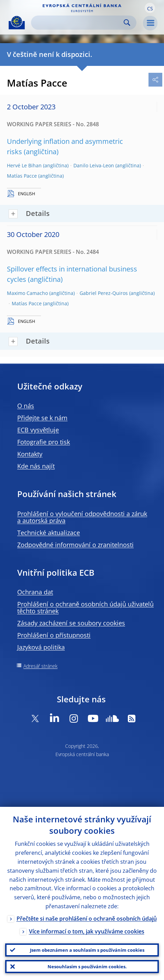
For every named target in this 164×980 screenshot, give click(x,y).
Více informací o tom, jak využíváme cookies (87, 931)
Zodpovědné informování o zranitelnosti (75, 545)
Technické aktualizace (49, 533)
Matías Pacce (22, 176)
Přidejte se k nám (42, 418)
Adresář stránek (40, 666)
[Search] (78, 23)
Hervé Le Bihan (24, 165)
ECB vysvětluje (38, 430)
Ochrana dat (35, 592)
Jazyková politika (41, 647)
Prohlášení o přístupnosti (54, 635)
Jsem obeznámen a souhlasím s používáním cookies (87, 950)
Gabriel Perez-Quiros (104, 293)
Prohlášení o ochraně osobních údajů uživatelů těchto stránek (85, 607)
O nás (26, 406)
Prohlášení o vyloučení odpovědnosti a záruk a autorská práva (82, 517)
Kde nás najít (36, 466)
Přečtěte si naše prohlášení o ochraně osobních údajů (87, 919)
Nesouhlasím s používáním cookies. (87, 967)
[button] (150, 8)
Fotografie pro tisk (44, 442)
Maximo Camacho (27, 293)
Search (127, 23)
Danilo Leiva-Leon (94, 165)
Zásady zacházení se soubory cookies (71, 623)
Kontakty (30, 454)
